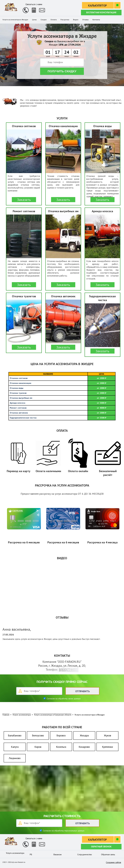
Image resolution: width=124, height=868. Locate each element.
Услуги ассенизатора (15, 853)
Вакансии (58, 854)
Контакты (96, 20)
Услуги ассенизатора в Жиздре (15, 20)
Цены (34, 20)
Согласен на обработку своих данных (63, 699)
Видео (76, 20)
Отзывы (85, 20)
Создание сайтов (113, 862)
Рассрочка (65, 20)
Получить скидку (62, 71)
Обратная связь (108, 854)
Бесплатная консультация (101, 12)
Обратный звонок (101, 847)
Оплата (54, 20)
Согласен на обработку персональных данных (63, 831)
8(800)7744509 (69, 670)
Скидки (44, 20)
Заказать (24, 200)
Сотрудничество (85, 854)
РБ (31, 854)
